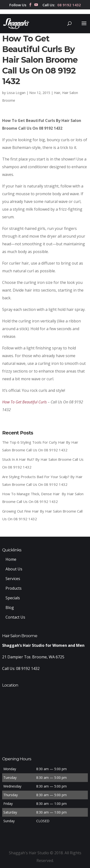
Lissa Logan (16, 93)
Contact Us (15, 617)
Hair (57, 93)
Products (14, 588)
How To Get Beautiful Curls (24, 402)
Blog (10, 608)
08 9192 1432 (69, 5)
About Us (14, 569)
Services (13, 579)
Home (11, 559)
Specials (13, 598)
